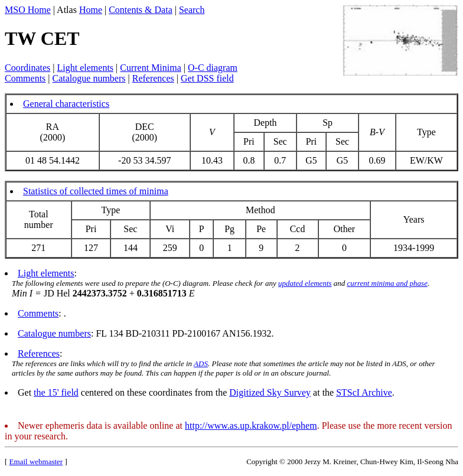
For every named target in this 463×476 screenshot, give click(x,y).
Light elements (86, 68)
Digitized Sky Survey (270, 392)
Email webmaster (36, 462)
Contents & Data (141, 10)
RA (53, 127)
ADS (201, 363)
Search (192, 10)
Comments (25, 78)
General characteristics (66, 104)
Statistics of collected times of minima (96, 191)
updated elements (305, 283)
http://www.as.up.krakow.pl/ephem (251, 426)
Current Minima (151, 68)
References (153, 78)
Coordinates (27, 68)
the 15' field (56, 392)
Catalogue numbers (89, 78)
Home (91, 10)
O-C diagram (213, 68)
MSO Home (28, 10)
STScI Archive (364, 392)
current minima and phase (387, 283)
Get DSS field (207, 78)
